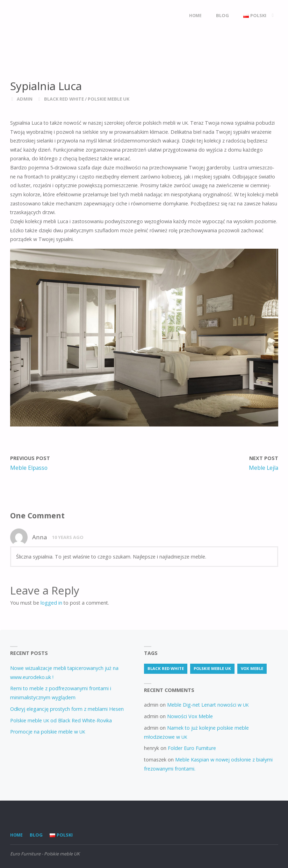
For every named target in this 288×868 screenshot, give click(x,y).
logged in (51, 603)
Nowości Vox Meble (190, 716)
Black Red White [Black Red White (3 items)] (166, 668)
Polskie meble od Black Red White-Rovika (61, 720)
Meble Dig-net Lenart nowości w (208, 705)
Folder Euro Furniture (192, 748)
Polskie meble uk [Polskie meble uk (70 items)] (212, 668)
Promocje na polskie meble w (48, 732)
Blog (36, 835)
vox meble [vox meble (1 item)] (252, 668)
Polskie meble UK (109, 99)
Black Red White (64, 99)
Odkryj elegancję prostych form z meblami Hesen (67, 709)
